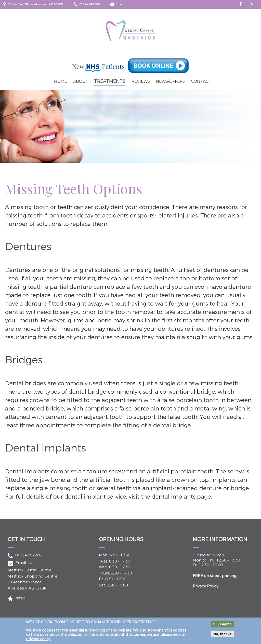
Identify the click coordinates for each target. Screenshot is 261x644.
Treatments (110, 81)
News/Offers (170, 81)
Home (61, 81)
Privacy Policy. (38, 641)
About (81, 81)
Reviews (141, 81)
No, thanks (223, 636)
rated (20, 598)
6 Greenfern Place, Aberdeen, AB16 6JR (36, 4)
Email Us (24, 563)
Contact (201, 81)
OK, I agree (222, 626)
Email (120, 4)
